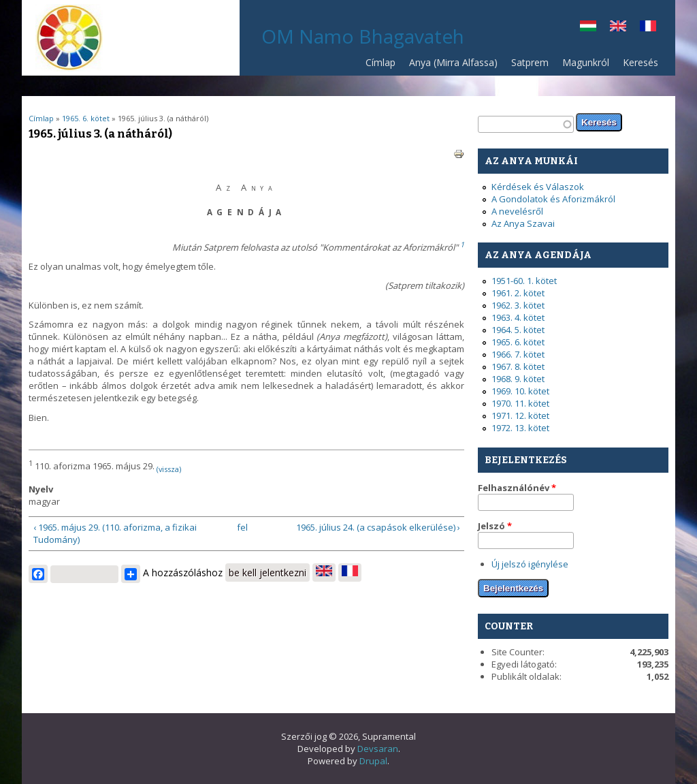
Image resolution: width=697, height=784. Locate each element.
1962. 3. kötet (518, 305)
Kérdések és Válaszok (538, 187)
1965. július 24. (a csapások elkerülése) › (378, 527)
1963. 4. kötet (518, 317)
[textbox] (526, 124)
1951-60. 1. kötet (524, 281)
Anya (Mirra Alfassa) (453, 62)
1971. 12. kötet (520, 415)
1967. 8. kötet (518, 366)
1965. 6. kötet (86, 118)
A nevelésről (517, 211)
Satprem (526, 66)
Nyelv (41, 489)
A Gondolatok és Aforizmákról (553, 199)
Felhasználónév (517, 488)
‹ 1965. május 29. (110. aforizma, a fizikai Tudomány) (115, 533)
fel (242, 527)
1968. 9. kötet (518, 379)
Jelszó (495, 526)
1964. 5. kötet (518, 330)
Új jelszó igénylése (530, 564)
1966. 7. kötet (518, 354)
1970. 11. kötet (520, 403)
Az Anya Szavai (523, 223)
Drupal (373, 761)
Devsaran (378, 749)
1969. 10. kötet (520, 391)
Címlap (380, 62)
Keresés (641, 62)
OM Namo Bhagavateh (363, 36)
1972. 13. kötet (520, 428)
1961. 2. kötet (518, 293)
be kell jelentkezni (268, 573)
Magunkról (586, 62)
